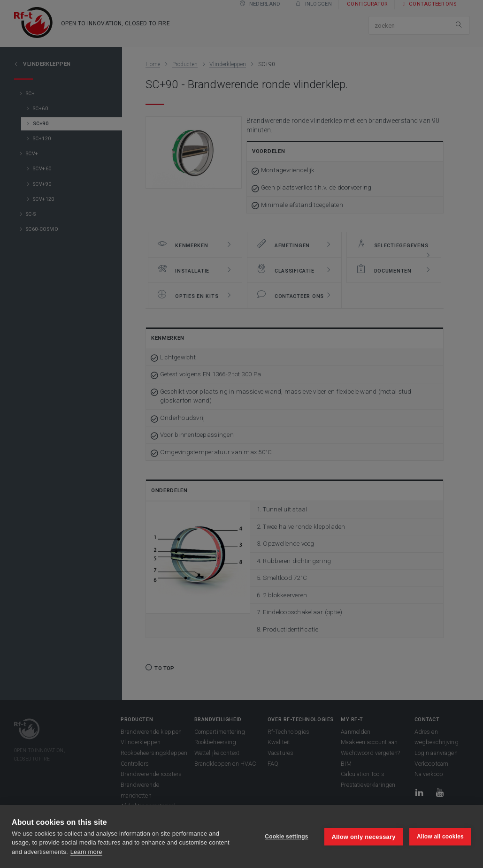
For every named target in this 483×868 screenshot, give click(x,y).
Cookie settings (286, 837)
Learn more (86, 852)
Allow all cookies (440, 837)
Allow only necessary (363, 836)
